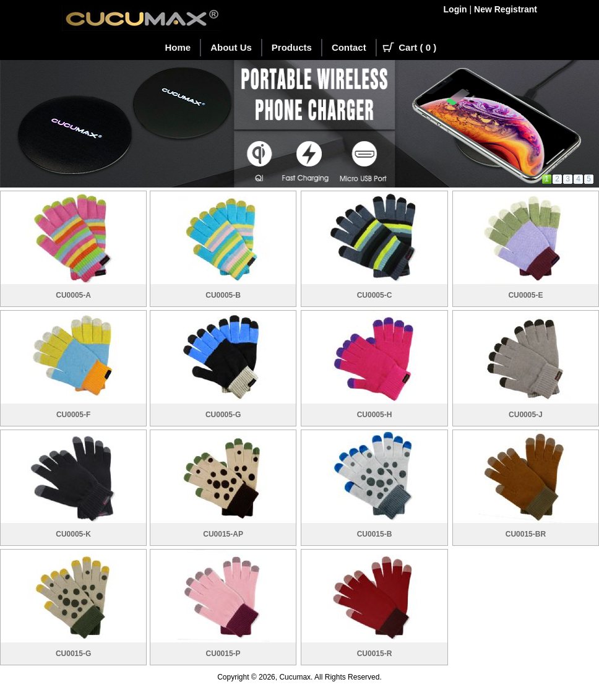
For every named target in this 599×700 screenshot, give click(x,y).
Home (178, 47)
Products (292, 47)
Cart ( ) (417, 47)
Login (455, 9)
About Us (231, 47)
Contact (349, 47)
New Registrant (506, 9)
